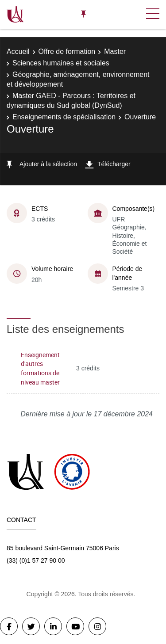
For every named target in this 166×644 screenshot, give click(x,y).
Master (115, 51)
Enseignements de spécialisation (64, 117)
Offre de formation (67, 51)
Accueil (18, 51)
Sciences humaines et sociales (61, 63)
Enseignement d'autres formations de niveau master (40, 368)
